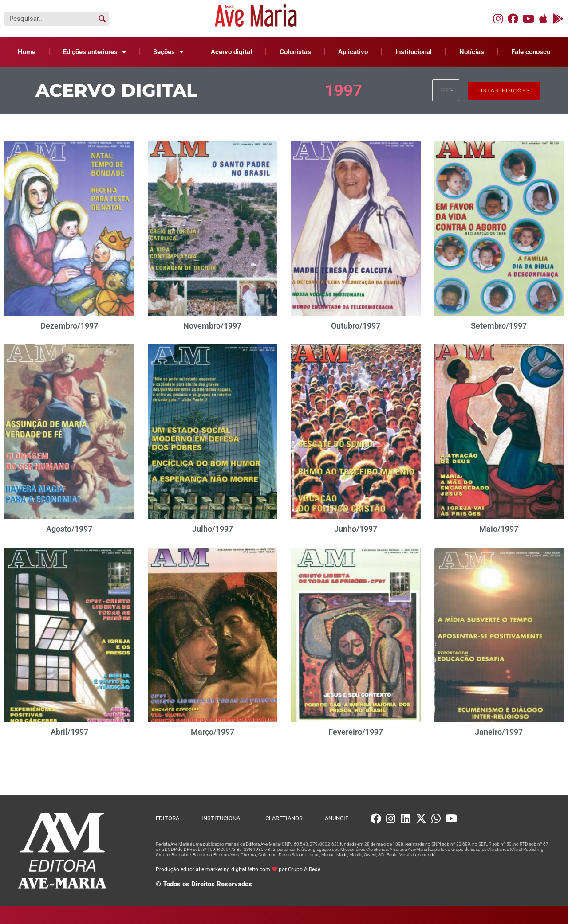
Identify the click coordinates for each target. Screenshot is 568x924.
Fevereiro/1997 (356, 732)
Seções (168, 52)
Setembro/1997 (499, 326)
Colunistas (295, 52)
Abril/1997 (69, 732)
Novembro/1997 (212, 326)
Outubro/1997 (356, 326)
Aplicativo (353, 52)
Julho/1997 (213, 529)
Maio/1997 (499, 529)
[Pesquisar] (102, 19)
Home (27, 52)
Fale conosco (531, 52)
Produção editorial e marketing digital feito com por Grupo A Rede (238, 869)
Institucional (414, 52)
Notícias (472, 52)
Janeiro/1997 (499, 732)
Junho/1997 (356, 529)
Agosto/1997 (69, 529)
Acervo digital (231, 52)
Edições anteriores (95, 52)
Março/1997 (213, 732)
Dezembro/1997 (69, 326)
